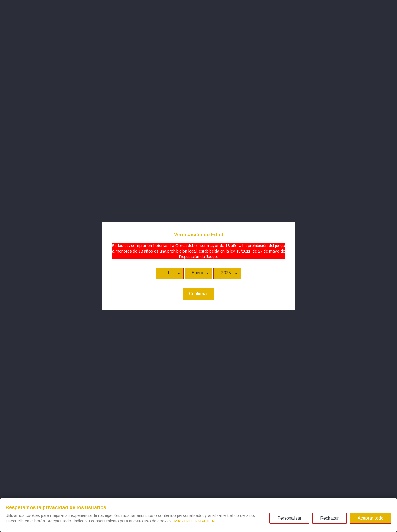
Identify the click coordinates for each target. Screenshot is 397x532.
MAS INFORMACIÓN (194, 521)
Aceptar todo (371, 518)
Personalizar (289, 518)
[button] (170, 274)
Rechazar (329, 518)
